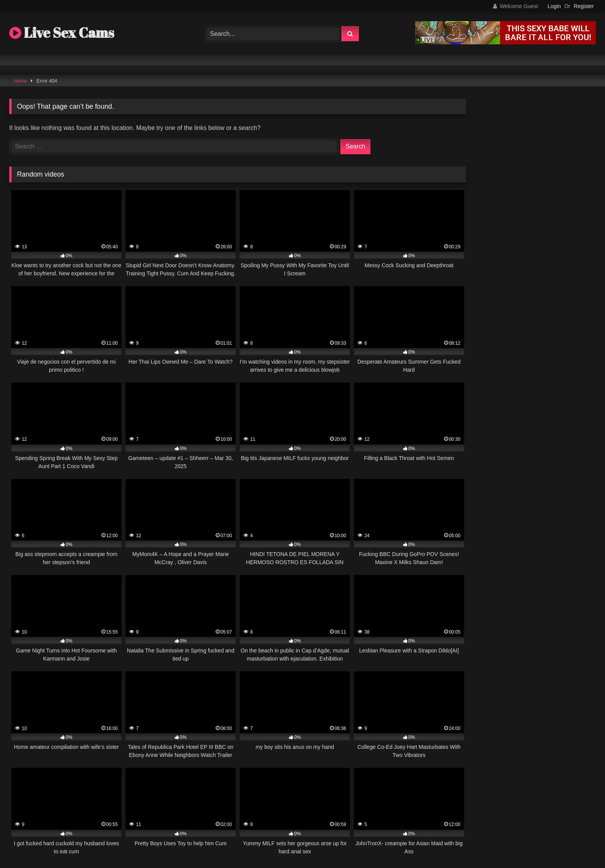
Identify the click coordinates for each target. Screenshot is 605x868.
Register (584, 6)
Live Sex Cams (62, 32)
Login (554, 6)
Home (20, 81)
